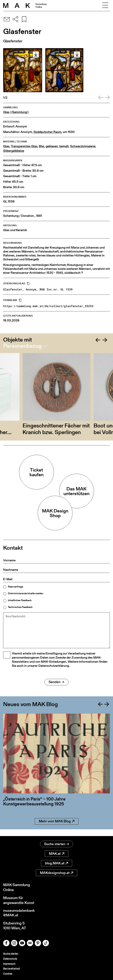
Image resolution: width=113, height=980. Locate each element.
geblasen (52, 146)
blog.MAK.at (57, 863)
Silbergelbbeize (14, 151)
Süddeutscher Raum (47, 132)
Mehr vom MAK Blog (57, 828)
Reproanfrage (15, 587)
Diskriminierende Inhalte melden (26, 593)
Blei (42, 146)
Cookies (8, 973)
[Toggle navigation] (105, 6)
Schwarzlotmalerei (83, 146)
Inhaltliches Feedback (20, 600)
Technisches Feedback (20, 607)
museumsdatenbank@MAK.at (20, 913)
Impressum (9, 964)
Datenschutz (10, 959)
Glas (6, 146)
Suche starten (57, 844)
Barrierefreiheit (12, 969)
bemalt (64, 146)
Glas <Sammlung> (16, 112)
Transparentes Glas (24, 146)
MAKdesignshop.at (56, 873)
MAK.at (57, 854)
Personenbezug (22, 346)
